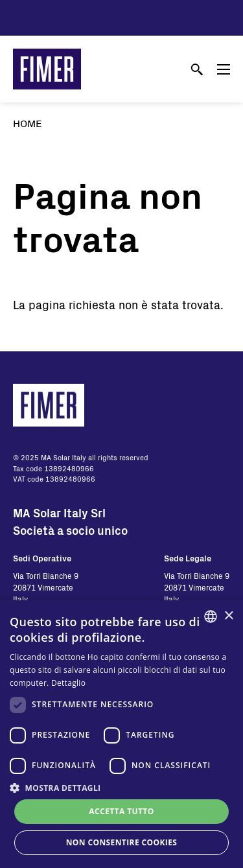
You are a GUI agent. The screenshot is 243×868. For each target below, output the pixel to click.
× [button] (228, 616)
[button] (121, 788)
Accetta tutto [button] (121, 811)
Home (28, 123)
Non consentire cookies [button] (122, 842)
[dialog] (121, 734)
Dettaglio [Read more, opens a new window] (68, 683)
